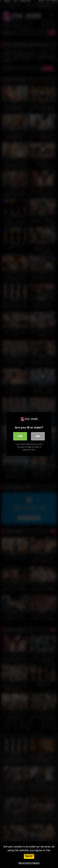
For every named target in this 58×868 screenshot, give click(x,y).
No (38, 436)
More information (29, 863)
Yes (20, 436)
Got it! (29, 856)
